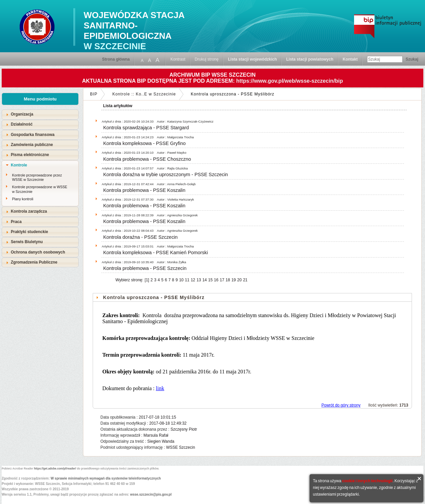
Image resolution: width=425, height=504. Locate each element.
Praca (16, 222)
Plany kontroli (23, 199)
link (160, 388)
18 (228, 280)
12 (193, 280)
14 (205, 280)
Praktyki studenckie (29, 232)
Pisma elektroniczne (30, 155)
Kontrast (178, 59)
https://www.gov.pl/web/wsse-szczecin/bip (290, 81)
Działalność (22, 124)
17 (222, 280)
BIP (94, 94)
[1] (147, 280)
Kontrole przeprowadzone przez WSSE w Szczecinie (37, 177)
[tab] (40, 114)
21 (245, 280)
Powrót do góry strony (341, 405)
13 (199, 280)
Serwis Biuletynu (27, 242)
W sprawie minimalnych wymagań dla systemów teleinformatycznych (106, 478)
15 (210, 280)
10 (181, 280)
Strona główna (116, 59)
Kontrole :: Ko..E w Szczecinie (144, 94)
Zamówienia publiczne (32, 145)
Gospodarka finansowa (33, 135)
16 (216, 280)
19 (233, 280)
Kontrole (19, 165)
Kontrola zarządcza (29, 211)
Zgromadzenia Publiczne (34, 262)
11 (187, 280)
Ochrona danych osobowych (38, 252)
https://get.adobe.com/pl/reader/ (55, 469)
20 (239, 280)
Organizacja (22, 114)
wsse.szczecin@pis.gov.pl (151, 494)
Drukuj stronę (207, 59)
